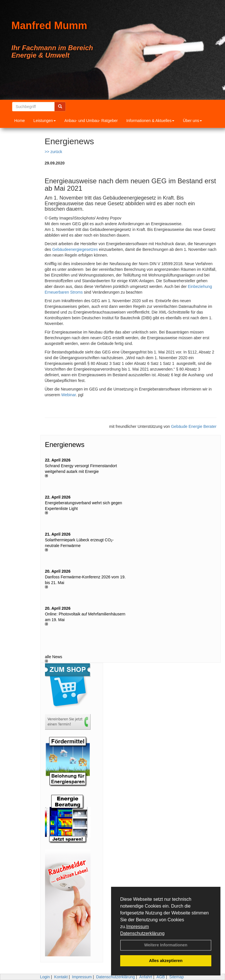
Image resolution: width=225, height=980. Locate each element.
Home (20, 121)
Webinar (68, 395)
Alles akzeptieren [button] (166, 961)
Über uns (192, 121)
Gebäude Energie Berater (194, 426)
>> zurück (53, 152)
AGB (161, 977)
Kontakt (61, 977)
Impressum (137, 927)
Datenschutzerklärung (142, 933)
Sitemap (176, 977)
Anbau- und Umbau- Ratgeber (91, 121)
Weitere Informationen (166, 945)
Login (45, 977)
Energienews (65, 445)
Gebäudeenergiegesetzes (75, 249)
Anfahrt (146, 977)
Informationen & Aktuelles (150, 121)
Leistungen (45, 121)
